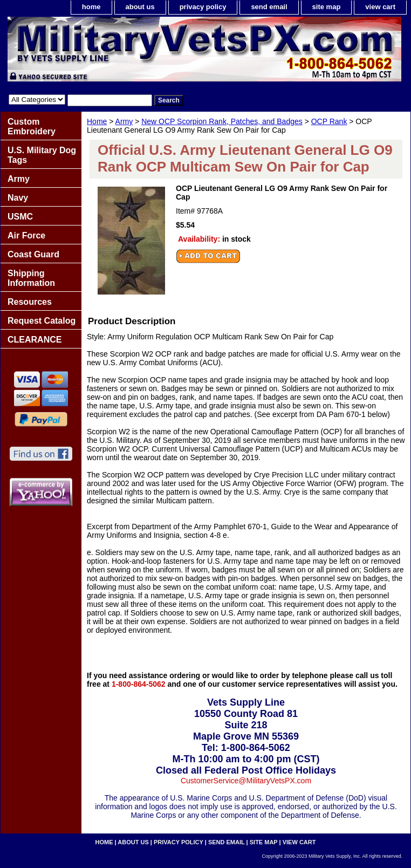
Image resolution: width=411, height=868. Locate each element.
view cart (380, 7)
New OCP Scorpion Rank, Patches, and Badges (222, 121)
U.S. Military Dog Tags (42, 155)
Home (97, 121)
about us (140, 7)
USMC (20, 217)
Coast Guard (33, 254)
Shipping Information (31, 278)
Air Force (26, 235)
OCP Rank (329, 121)
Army (124, 121)
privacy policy (203, 7)
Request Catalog (42, 321)
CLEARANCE (35, 340)
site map (327, 7)
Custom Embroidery (32, 127)
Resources (30, 302)
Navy (18, 198)
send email (269, 7)
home (91, 7)
